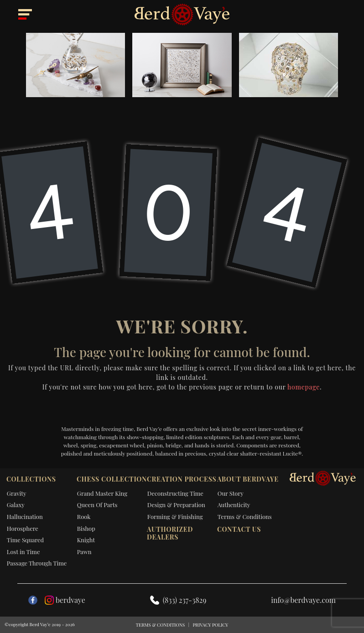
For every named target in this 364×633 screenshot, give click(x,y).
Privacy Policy (210, 625)
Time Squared (25, 540)
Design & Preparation (176, 505)
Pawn (84, 552)
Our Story (231, 493)
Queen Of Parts (97, 505)
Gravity (17, 493)
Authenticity (234, 505)
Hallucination (25, 516)
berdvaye (65, 600)
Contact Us (239, 529)
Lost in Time (23, 552)
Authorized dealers (170, 533)
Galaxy (16, 505)
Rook (84, 516)
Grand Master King (102, 493)
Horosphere (23, 528)
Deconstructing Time (175, 493)
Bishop (86, 528)
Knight (86, 540)
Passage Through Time (37, 563)
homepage (304, 387)
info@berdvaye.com (303, 600)
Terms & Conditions (245, 516)
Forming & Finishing (175, 516)
